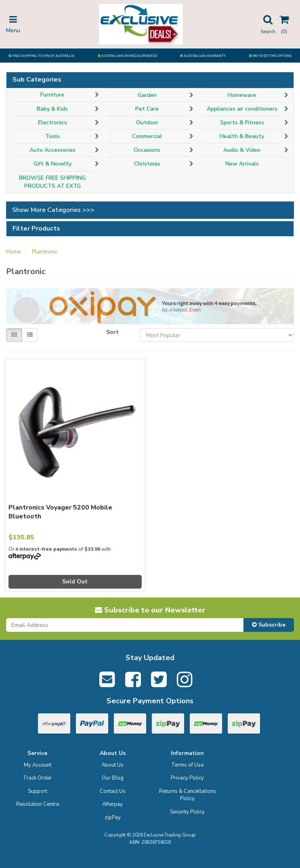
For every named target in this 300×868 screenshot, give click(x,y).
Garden (147, 95)
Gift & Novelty (52, 164)
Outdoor (147, 123)
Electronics (52, 123)
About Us (112, 765)
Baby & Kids (52, 109)
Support (38, 791)
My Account (38, 765)
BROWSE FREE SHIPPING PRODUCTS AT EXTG (52, 182)
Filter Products (36, 229)
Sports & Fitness (242, 123)
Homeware (242, 95)
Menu (13, 24)
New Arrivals (242, 164)
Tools (52, 136)
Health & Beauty (242, 136)
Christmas (147, 164)
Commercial (147, 136)
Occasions (147, 150)
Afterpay (112, 804)
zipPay (113, 818)
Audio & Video (242, 150)
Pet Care (147, 109)
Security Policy (187, 812)
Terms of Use (187, 765)
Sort (112, 332)
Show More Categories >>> (53, 210)
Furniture (52, 95)
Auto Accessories (52, 150)
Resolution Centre (38, 804)
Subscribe (269, 625)
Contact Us (113, 791)
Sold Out (75, 582)
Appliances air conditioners (242, 109)
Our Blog (113, 778)
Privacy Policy (187, 778)
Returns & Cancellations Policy (188, 795)
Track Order (37, 778)
